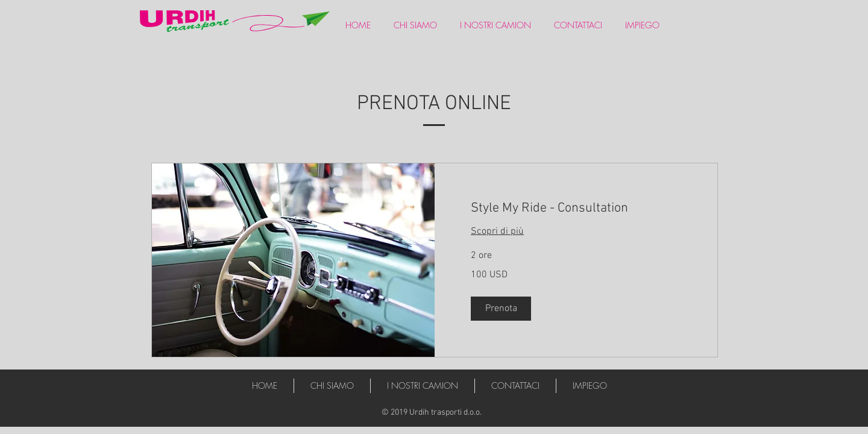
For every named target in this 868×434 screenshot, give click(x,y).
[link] (576, 208)
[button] (501, 309)
